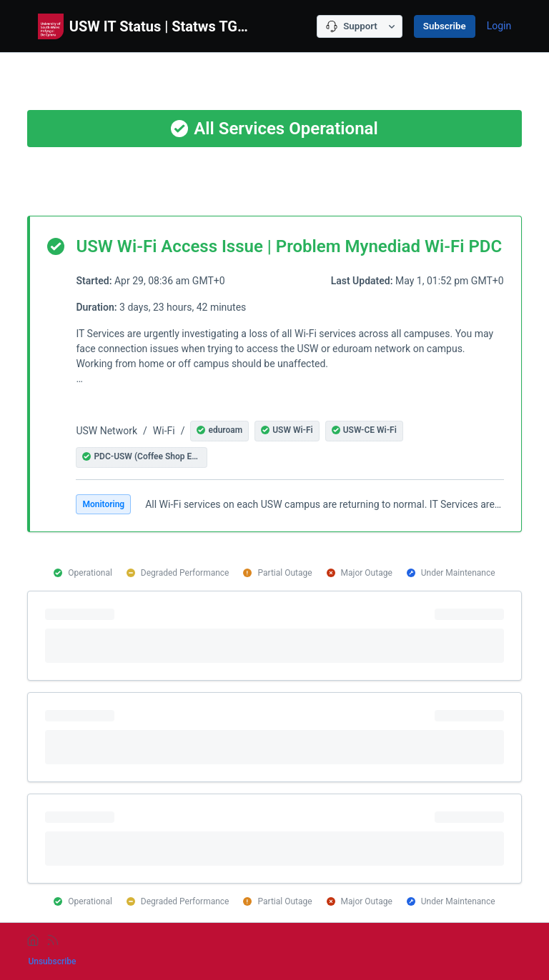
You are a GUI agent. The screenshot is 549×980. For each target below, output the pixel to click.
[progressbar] (274, 636)
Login (499, 26)
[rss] (53, 940)
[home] (33, 940)
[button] (219, 431)
